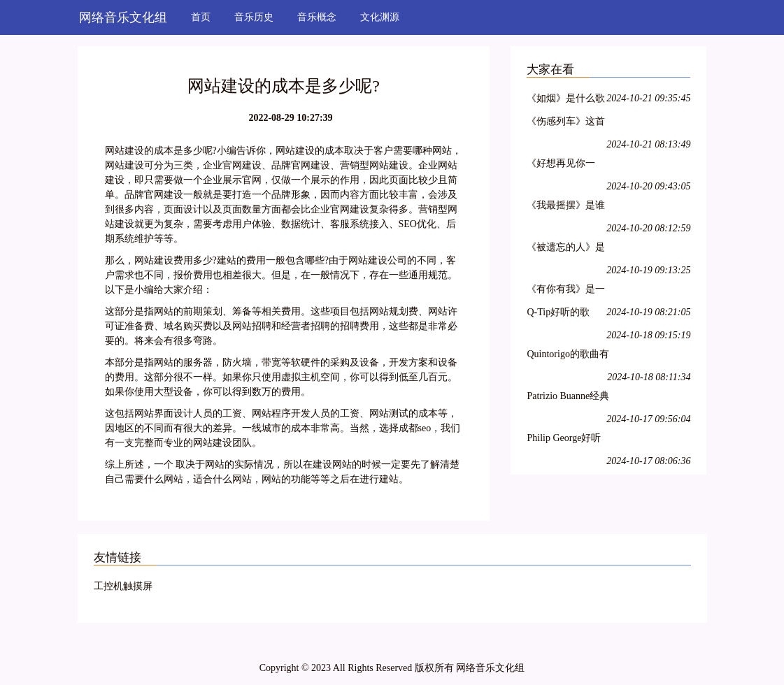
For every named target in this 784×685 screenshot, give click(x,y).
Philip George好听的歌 (564, 440)
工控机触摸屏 (123, 586)
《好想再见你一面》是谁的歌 (561, 165)
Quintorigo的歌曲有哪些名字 (568, 356)
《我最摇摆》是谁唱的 (566, 207)
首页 (201, 17)
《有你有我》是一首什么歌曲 (566, 291)
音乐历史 (254, 17)
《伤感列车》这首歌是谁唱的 (566, 123)
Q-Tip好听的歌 (558, 312)
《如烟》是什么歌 (566, 98)
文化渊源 (380, 17)
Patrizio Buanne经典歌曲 (568, 398)
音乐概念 (317, 17)
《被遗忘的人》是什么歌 (566, 249)
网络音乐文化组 (123, 17)
